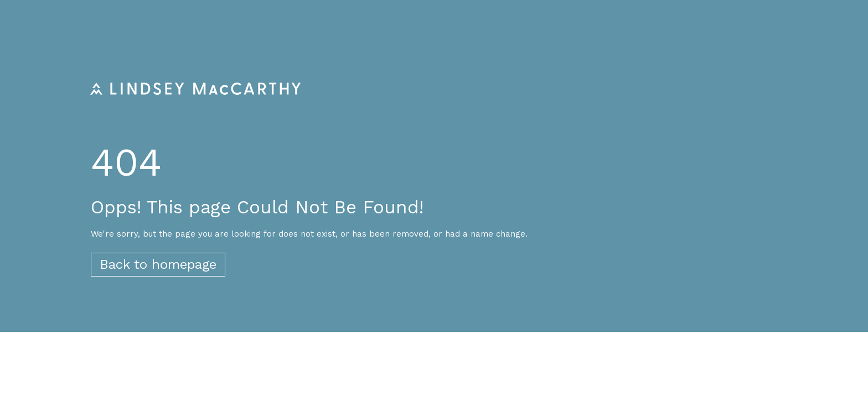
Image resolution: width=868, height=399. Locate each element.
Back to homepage (158, 264)
